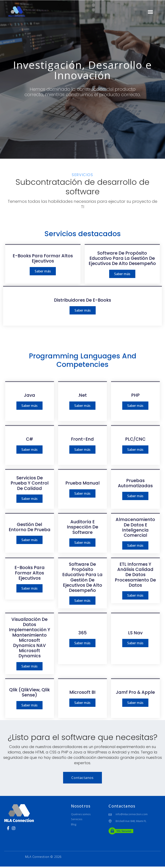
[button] (151, 12)
